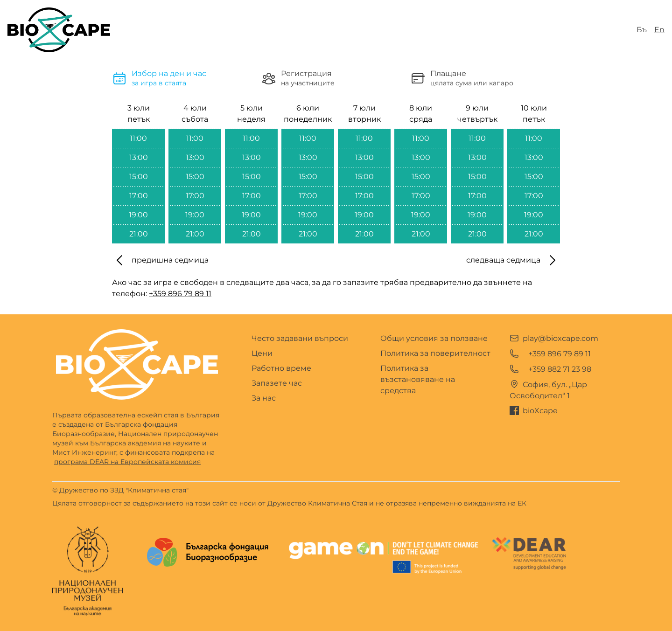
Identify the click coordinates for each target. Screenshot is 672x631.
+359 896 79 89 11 (180, 294)
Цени (262, 353)
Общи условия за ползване (434, 338)
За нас (264, 398)
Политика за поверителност (435, 353)
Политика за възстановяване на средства (418, 379)
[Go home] (137, 364)
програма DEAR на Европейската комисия (127, 462)
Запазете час (277, 383)
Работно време (281, 368)
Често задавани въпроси (300, 338)
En (659, 30)
